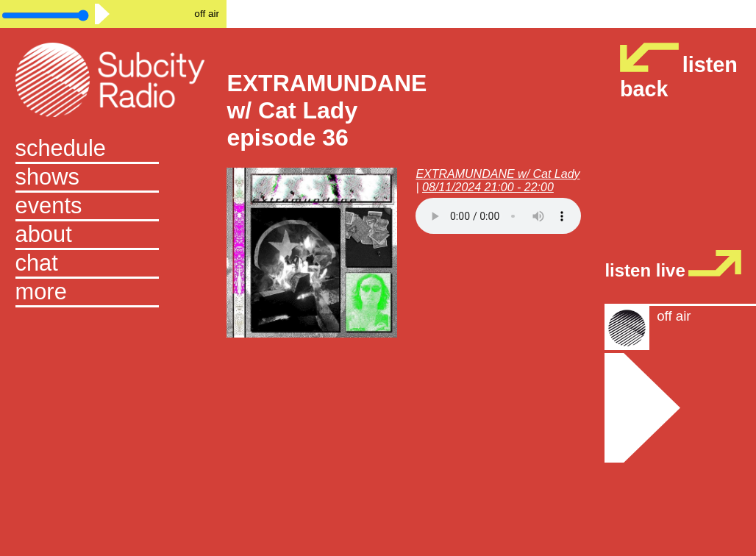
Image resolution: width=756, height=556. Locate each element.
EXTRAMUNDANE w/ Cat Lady (498, 174)
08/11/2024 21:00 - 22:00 (488, 187)
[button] (114, 293)
